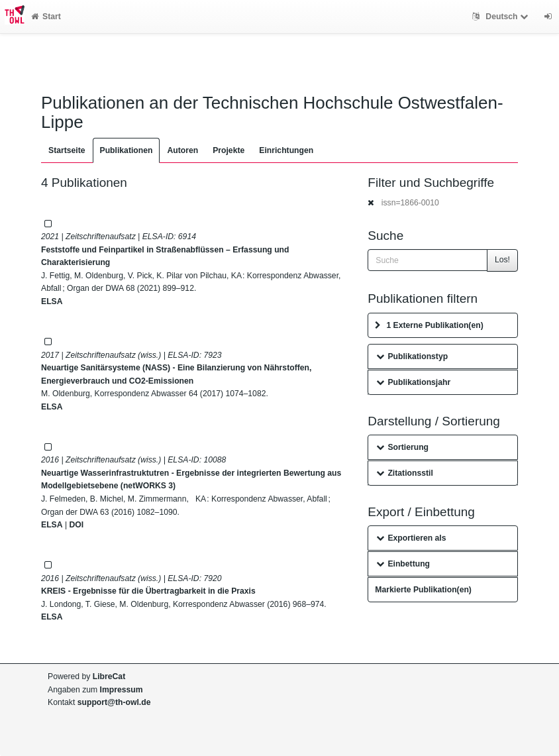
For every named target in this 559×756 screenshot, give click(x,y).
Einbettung (403, 564)
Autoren (182, 150)
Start (46, 17)
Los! (502, 260)
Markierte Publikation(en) (423, 590)
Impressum (122, 690)
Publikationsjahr (413, 382)
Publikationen (127, 150)
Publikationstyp (412, 356)
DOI (76, 525)
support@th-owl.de (114, 702)
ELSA (52, 301)
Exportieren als (411, 538)
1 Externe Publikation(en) (429, 325)
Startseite (67, 150)
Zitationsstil (404, 473)
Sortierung (402, 447)
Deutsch (502, 17)
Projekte (229, 150)
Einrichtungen (286, 150)
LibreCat (109, 676)
